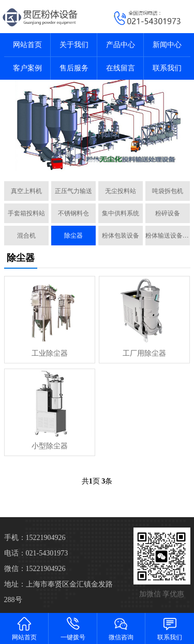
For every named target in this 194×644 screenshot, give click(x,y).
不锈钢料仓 (73, 213)
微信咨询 (122, 628)
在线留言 (121, 68)
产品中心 (121, 45)
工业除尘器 (50, 353)
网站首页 (27, 45)
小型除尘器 (50, 446)
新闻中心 (167, 45)
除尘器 (73, 236)
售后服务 (74, 68)
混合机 (26, 236)
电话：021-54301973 (36, 553)
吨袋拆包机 (168, 191)
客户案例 (27, 68)
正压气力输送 (73, 191)
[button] (93, 162)
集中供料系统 (121, 213)
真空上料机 (26, 191)
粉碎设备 (168, 213)
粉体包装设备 (121, 236)
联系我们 (167, 68)
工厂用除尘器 (144, 353)
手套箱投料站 (26, 213)
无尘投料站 (121, 191)
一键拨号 (73, 628)
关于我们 (74, 45)
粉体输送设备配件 (168, 236)
